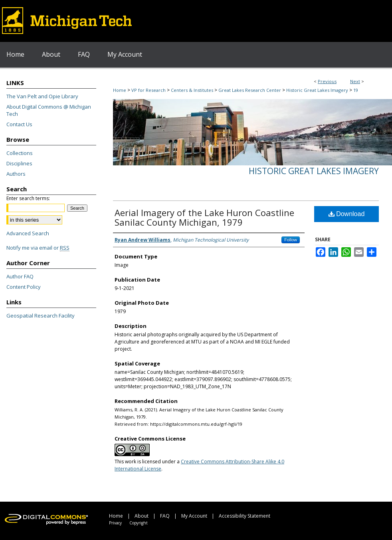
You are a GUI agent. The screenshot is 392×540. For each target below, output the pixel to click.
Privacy (115, 523)
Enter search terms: (28, 198)
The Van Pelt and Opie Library (42, 96)
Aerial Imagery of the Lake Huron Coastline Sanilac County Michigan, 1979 (204, 217)
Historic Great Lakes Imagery (317, 90)
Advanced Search (28, 233)
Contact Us (19, 124)
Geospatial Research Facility (41, 316)
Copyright (139, 523)
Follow (291, 240)
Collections (20, 153)
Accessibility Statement (245, 516)
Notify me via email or (38, 248)
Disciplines (19, 163)
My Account (194, 516)
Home (120, 90)
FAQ (165, 516)
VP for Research (148, 90)
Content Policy (24, 287)
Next (355, 81)
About (142, 516)
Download (347, 214)
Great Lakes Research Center (250, 90)
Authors (16, 174)
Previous (327, 81)
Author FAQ (20, 276)
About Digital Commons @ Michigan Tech (49, 110)
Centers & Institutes (192, 90)
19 (356, 90)
